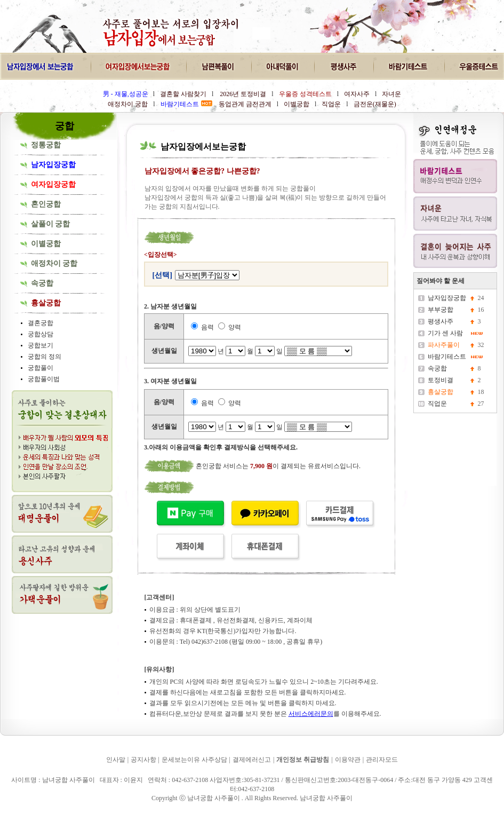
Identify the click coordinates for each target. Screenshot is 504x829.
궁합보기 (41, 345)
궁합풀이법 (44, 379)
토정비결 (441, 380)
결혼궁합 (41, 323)
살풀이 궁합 (51, 224)
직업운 (437, 404)
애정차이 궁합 (54, 263)
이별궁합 (46, 244)
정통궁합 (46, 145)
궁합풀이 (41, 368)
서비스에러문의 (311, 714)
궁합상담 (41, 334)
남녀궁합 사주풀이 (31, 812)
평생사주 (441, 321)
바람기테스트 (447, 357)
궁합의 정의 (45, 357)
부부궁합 (441, 310)
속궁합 (42, 283)
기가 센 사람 (445, 333)
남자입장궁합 (447, 298)
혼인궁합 (46, 204)
